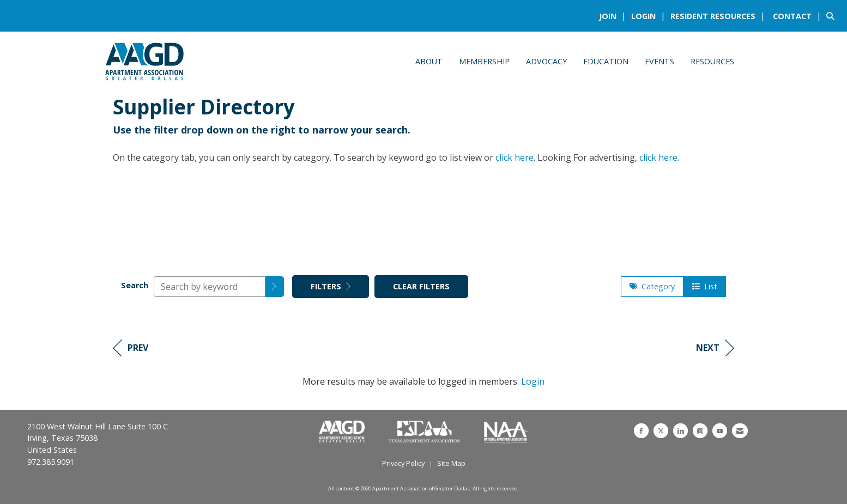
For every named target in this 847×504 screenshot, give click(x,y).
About (429, 61)
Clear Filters (421, 286)
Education (606, 61)
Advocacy (546, 61)
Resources (712, 61)
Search (135, 285)
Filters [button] (331, 286)
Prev (131, 348)
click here (515, 157)
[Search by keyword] (210, 287)
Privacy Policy (403, 463)
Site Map (451, 463)
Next (715, 348)
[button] (275, 287)
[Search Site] (833, 16)
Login (533, 381)
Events (660, 61)
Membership (484, 61)
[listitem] (614, 16)
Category (652, 286)
